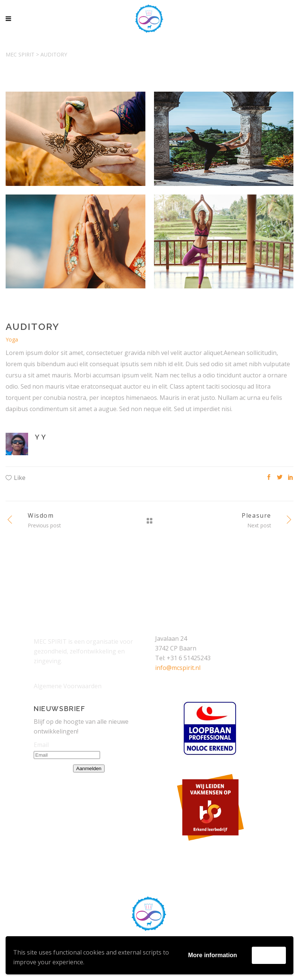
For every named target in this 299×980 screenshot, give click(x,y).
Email (41, 745)
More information (213, 955)
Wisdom (41, 515)
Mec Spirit (20, 54)
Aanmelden (89, 768)
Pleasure (256, 515)
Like (20, 478)
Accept (269, 955)
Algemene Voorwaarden (68, 686)
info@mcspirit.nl (178, 668)
